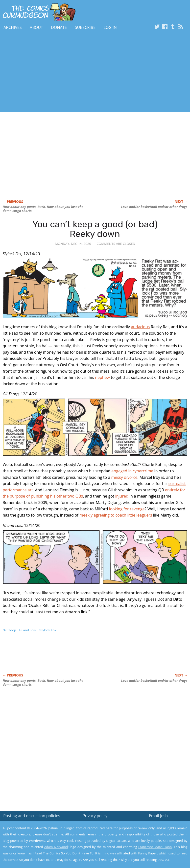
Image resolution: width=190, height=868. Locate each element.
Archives (13, 27)
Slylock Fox (48, 630)
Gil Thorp (9, 630)
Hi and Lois (28, 630)
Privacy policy (95, 816)
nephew (102, 377)
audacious (140, 327)
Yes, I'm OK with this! (148, 850)
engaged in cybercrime (132, 471)
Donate (59, 27)
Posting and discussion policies (32, 816)
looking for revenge (127, 509)
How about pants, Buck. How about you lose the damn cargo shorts (43, 209)
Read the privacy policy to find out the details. (146, 837)
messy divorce (124, 477)
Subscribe (85, 27)
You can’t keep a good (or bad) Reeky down (95, 229)
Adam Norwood (56, 847)
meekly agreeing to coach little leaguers (116, 515)
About (36, 27)
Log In (110, 27)
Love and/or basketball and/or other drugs (154, 207)
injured (122, 496)
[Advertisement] (58, 72)
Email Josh (158, 816)
